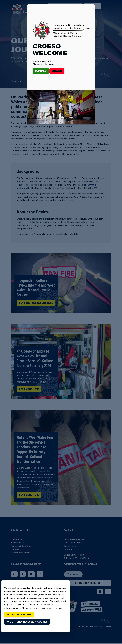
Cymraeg (41, 71)
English (57, 71)
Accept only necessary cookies (27, 622)
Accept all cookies (19, 614)
